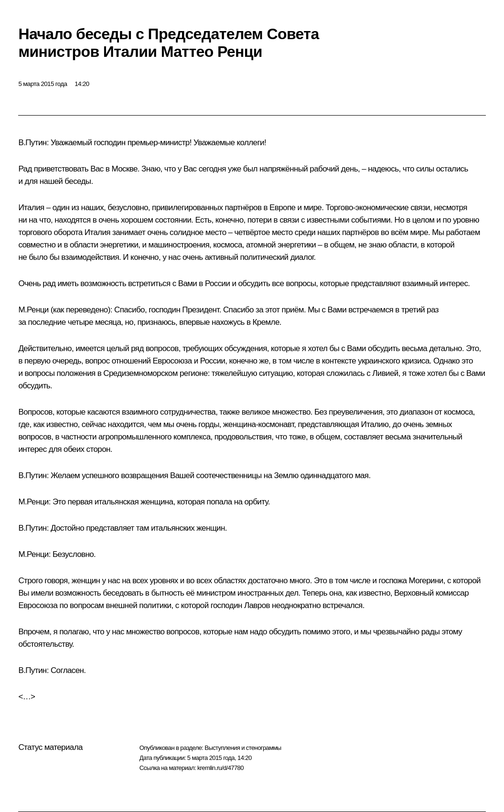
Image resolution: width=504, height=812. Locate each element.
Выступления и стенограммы (243, 748)
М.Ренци (33, 310)
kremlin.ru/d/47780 (220, 768)
